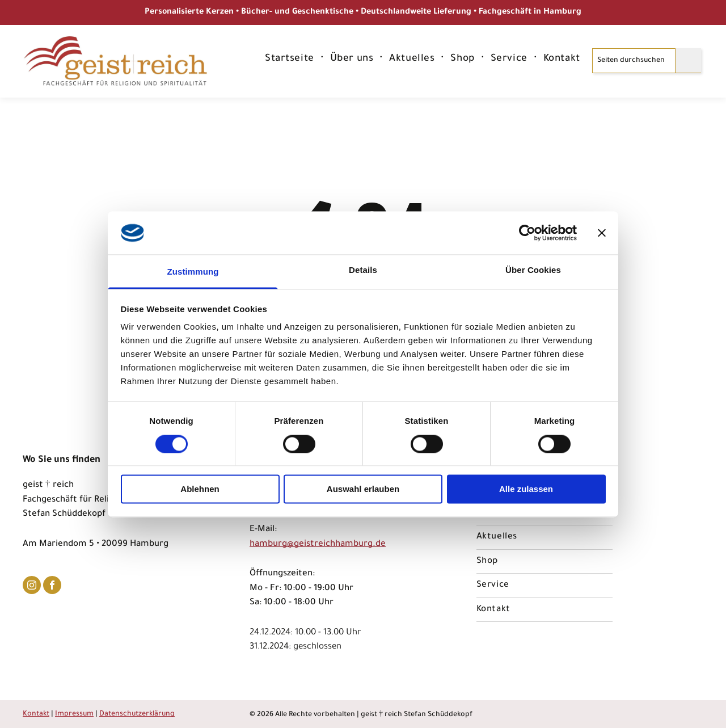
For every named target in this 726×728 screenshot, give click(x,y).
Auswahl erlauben (363, 489)
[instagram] (32, 586)
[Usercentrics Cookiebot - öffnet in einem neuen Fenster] (527, 233)
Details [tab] (363, 270)
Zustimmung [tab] (193, 272)
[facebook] (52, 586)
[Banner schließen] (602, 233)
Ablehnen (200, 489)
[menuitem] (291, 60)
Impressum (74, 714)
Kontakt (36, 714)
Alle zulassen (526, 489)
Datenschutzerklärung (137, 714)
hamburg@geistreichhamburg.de (318, 544)
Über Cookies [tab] (533, 270)
